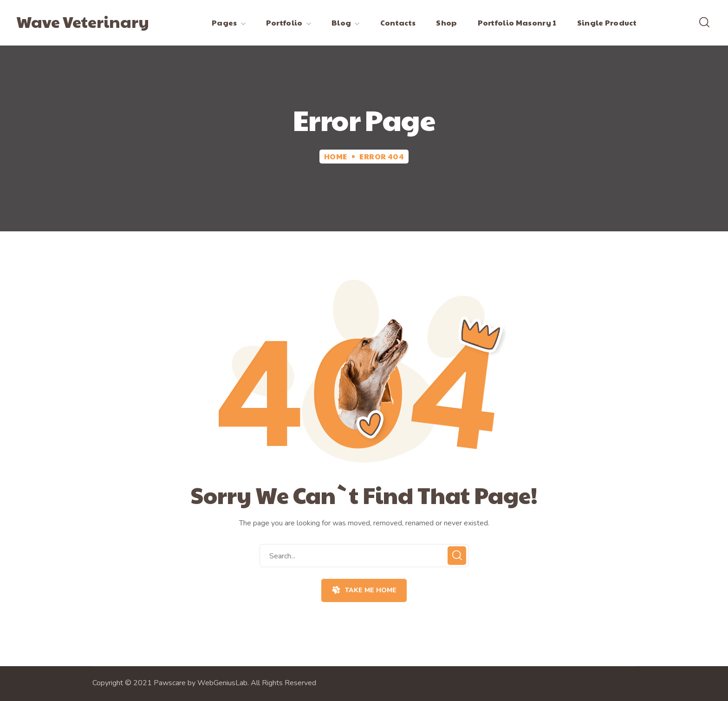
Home (336, 156)
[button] (704, 23)
